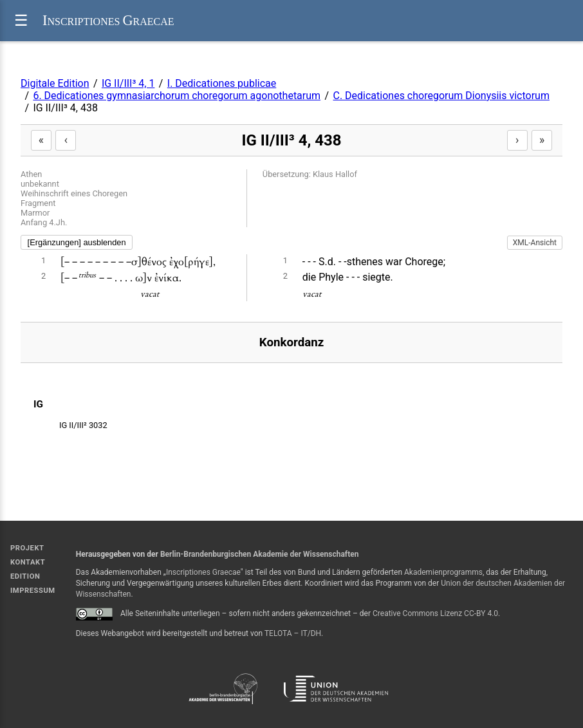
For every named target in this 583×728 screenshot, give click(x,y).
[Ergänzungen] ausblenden (77, 242)
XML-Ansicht (535, 243)
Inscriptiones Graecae (203, 572)
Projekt (27, 548)
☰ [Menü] (21, 20)
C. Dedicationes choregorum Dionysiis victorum (441, 96)
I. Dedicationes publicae (222, 83)
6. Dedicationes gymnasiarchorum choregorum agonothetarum (177, 96)
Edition (25, 576)
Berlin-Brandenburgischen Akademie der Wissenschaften (260, 554)
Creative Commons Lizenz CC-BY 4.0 (435, 613)
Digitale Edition (55, 83)
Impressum (33, 591)
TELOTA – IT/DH (293, 633)
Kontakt (28, 562)
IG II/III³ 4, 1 (128, 83)
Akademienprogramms (443, 572)
